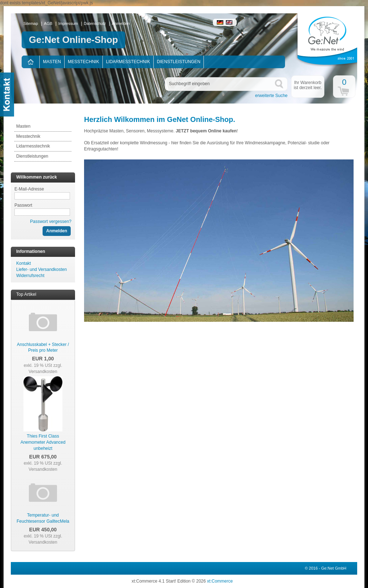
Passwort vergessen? (51, 221)
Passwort (23, 205)
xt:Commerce (220, 581)
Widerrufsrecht (30, 276)
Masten (52, 62)
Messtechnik (84, 62)
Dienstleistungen (179, 62)
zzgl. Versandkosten (45, 368)
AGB (48, 23)
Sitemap (31, 23)
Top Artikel (26, 294)
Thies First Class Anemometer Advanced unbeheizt (43, 442)
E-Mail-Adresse (29, 189)
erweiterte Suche (271, 96)
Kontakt (24, 263)
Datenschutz (95, 23)
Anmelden (121, 23)
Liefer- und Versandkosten (41, 269)
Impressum (68, 23)
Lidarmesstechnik (128, 62)
